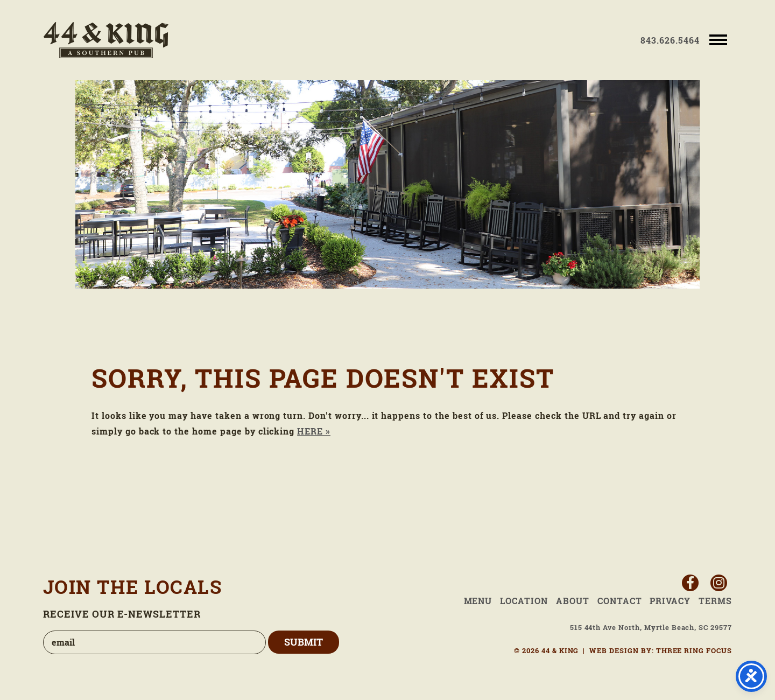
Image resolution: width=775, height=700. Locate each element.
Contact (620, 601)
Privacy (670, 601)
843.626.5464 (670, 40)
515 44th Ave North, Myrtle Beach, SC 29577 (651, 628)
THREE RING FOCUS (694, 651)
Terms (715, 601)
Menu (478, 601)
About (573, 601)
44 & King (106, 40)
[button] (718, 39)
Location (524, 601)
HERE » (314, 431)
